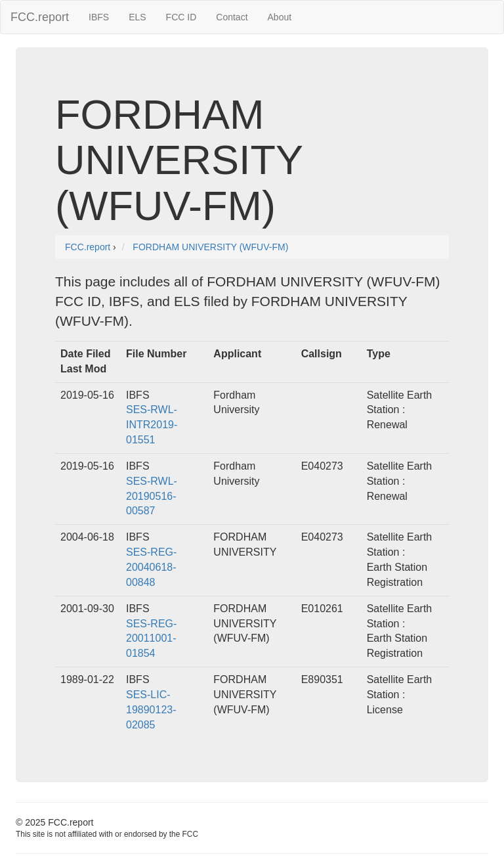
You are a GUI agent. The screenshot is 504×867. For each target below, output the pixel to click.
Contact (232, 17)
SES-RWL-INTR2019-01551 (152, 425)
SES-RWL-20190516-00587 (152, 496)
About (280, 17)
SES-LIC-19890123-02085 (151, 710)
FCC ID (181, 17)
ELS (137, 17)
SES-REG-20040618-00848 (151, 567)
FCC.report (40, 17)
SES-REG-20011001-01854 (151, 639)
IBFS (99, 17)
